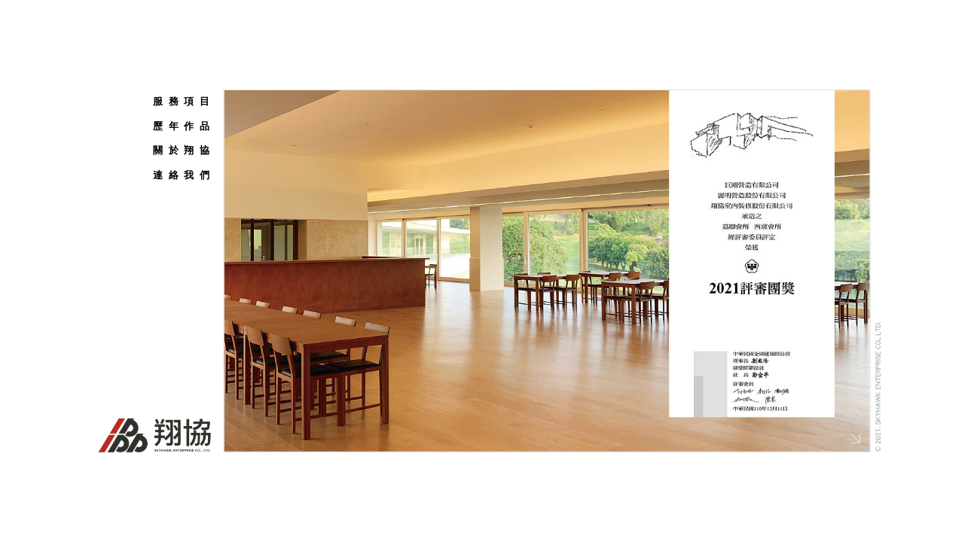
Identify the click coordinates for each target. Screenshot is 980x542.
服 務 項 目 (182, 101)
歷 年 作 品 (182, 125)
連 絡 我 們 (182, 174)
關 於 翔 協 (182, 150)
